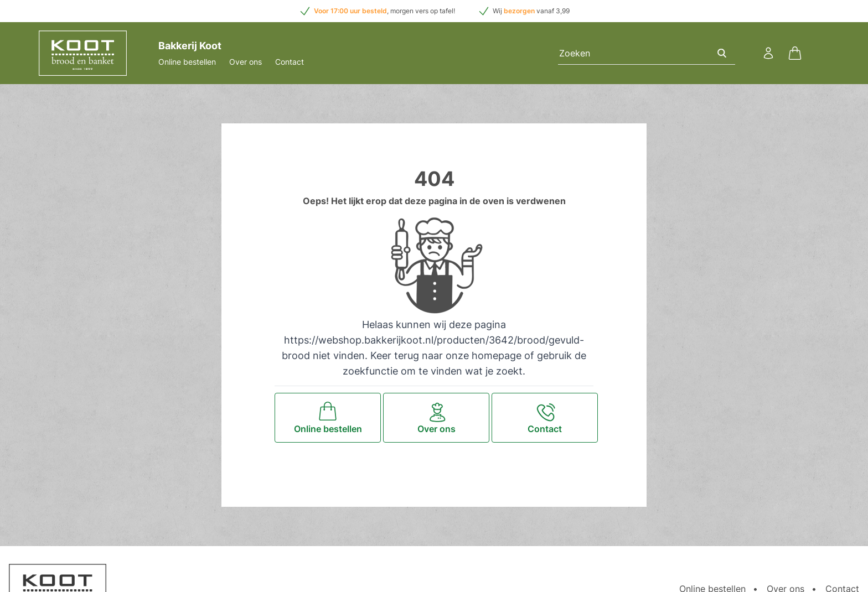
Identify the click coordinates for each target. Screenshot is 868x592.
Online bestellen (187, 62)
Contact (290, 62)
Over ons (246, 62)
